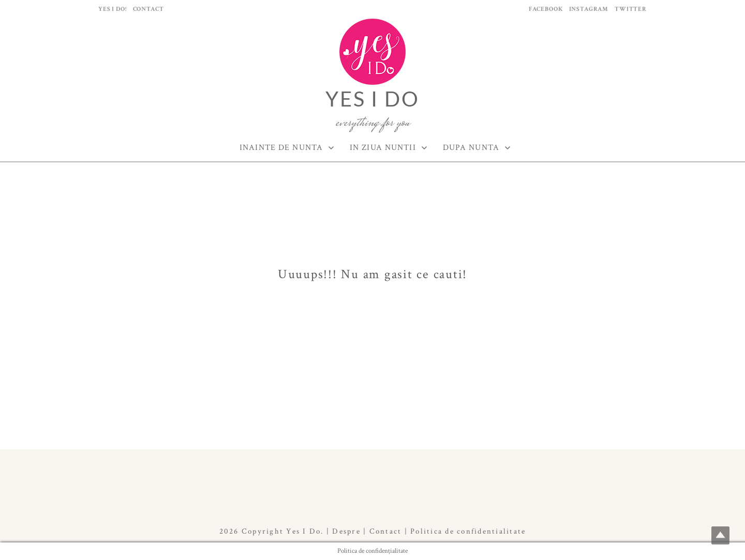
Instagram (589, 9)
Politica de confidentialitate (468, 531)
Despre (346, 531)
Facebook (546, 9)
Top (720, 535)
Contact (148, 9)
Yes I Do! (113, 9)
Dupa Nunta (471, 148)
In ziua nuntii (383, 148)
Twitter (631, 9)
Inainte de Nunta (281, 148)
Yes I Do (372, 99)
